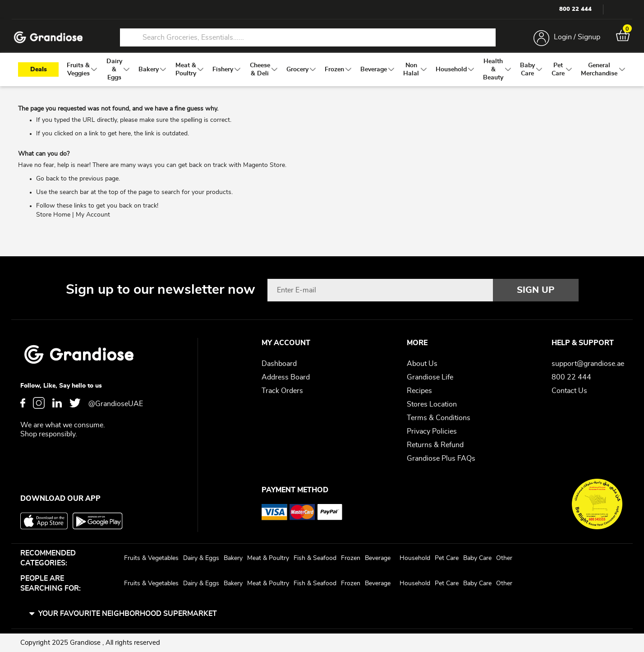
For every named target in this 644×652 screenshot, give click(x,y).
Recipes (419, 391)
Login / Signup (571, 40)
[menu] (322, 77)
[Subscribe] (536, 290)
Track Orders (282, 391)
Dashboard (279, 364)
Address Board (286, 377)
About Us (422, 364)
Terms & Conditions (439, 418)
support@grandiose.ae (588, 364)
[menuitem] (78, 77)
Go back (48, 186)
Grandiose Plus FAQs (441, 458)
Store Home (53, 222)
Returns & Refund (435, 445)
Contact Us (569, 391)
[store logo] (54, 40)
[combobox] (308, 40)
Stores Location (432, 404)
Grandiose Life (430, 377)
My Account (93, 222)
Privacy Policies (432, 431)
